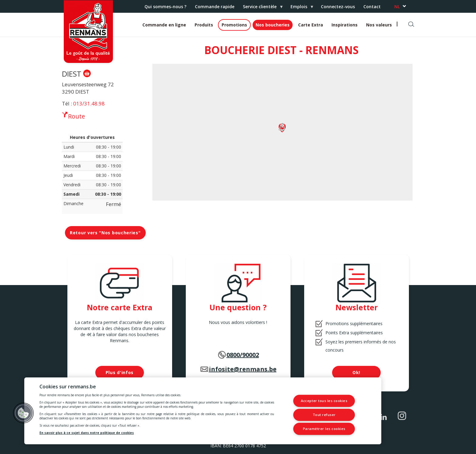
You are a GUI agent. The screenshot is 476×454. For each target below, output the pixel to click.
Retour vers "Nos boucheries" (105, 233)
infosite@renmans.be (243, 369)
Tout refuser (324, 415)
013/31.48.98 (89, 103)
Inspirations (345, 25)
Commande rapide (215, 7)
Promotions (234, 25)
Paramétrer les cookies (324, 429)
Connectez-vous (338, 7)
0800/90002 (243, 355)
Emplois (300, 8)
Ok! (356, 372)
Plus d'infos (120, 372)
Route (76, 116)
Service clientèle (261, 8)
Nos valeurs (379, 25)
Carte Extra (311, 25)
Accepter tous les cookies (324, 401)
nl (397, 7)
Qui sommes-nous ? (165, 7)
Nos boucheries (273, 25)
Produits (204, 25)
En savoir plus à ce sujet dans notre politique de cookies (87, 433)
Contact (372, 7)
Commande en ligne (164, 25)
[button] (23, 413)
